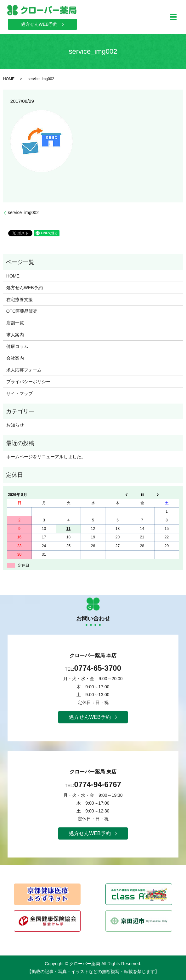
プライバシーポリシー (28, 382)
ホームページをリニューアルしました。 (46, 457)
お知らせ (15, 425)
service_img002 (23, 212)
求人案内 (15, 335)
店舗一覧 (15, 323)
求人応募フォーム (24, 370)
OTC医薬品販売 (22, 311)
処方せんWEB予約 (25, 288)
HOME (9, 79)
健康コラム (17, 346)
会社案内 (15, 358)
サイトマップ (20, 394)
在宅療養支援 (20, 300)
